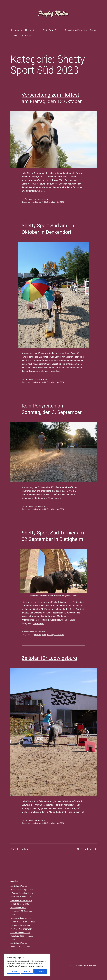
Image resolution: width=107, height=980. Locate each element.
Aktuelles (38, 202)
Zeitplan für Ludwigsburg (49, 658)
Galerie (93, 30)
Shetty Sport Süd (50, 30)
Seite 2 (25, 849)
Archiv (44, 202)
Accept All (41, 971)
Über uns (15, 30)
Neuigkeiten (31, 30)
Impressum (26, 35)
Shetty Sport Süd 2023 (55, 202)
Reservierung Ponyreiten (76, 30)
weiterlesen (56, 371)
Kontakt (14, 35)
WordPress (91, 965)
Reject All (27, 971)
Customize (14, 971)
